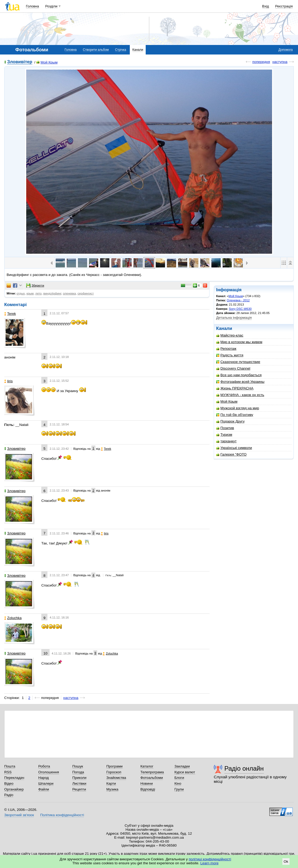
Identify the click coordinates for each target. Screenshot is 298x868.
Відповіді (148, 789)
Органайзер (14, 789)
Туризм (224, 435)
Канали (138, 50)
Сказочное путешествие (238, 362)
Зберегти (35, 285)
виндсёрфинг (52, 293)
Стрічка (121, 50)
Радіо (9, 795)
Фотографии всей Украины (240, 382)
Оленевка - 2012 (238, 300)
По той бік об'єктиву (235, 415)
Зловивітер (20, 62)
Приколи (79, 778)
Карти (111, 783)
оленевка (70, 293)
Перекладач (14, 778)
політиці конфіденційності (210, 859)
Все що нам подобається (239, 375)
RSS (8, 772)
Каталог (147, 766)
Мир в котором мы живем (239, 342)
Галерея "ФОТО (231, 454)
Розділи (51, 6)
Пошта (10, 766)
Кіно (178, 783)
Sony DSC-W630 (240, 309)
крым (30, 293)
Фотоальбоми (152, 778)
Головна (32, 6)
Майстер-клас (230, 335)
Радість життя (230, 355)
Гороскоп (114, 772)
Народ (43, 778)
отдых (21, 293)
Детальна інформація (234, 318)
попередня (261, 62)
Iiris (8, 381)
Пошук (78, 766)
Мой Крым (47, 62)
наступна (280, 62)
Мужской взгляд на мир (238, 408)
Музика (112, 789)
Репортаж (226, 349)
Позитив (225, 428)
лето (38, 293)
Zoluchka (13, 618)
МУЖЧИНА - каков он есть (240, 395)
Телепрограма (152, 772)
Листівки (79, 783)
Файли (44, 789)
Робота (44, 766)
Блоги (179, 778)
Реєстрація (284, 6)
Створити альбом (96, 50)
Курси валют (185, 772)
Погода (78, 772)
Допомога (286, 50)
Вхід (266, 6)
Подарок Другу (230, 421)
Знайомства (116, 778)
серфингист (86, 293)
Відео (9, 783)
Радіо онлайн (244, 768)
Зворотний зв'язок (19, 815)
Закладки (182, 766)
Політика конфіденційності (62, 815)
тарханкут (226, 441)
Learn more (209, 863)
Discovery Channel (233, 368)
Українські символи (234, 448)
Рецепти (79, 789)
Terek (10, 314)
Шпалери (46, 783)
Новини (147, 783)
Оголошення (48, 772)
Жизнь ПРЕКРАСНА (235, 388)
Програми (114, 766)
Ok (286, 862)
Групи (179, 789)
